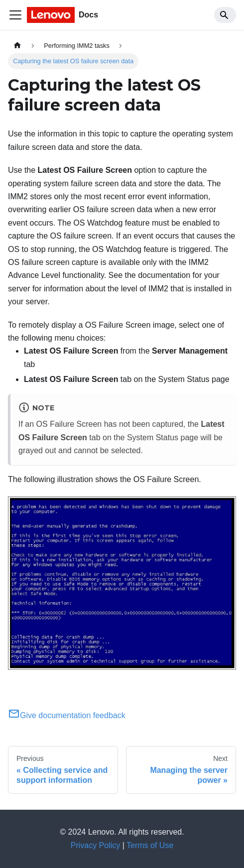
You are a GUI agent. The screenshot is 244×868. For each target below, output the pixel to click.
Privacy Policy (96, 845)
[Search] (225, 15)
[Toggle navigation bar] (15, 15)
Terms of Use (150, 845)
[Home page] (17, 46)
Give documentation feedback (67, 715)
